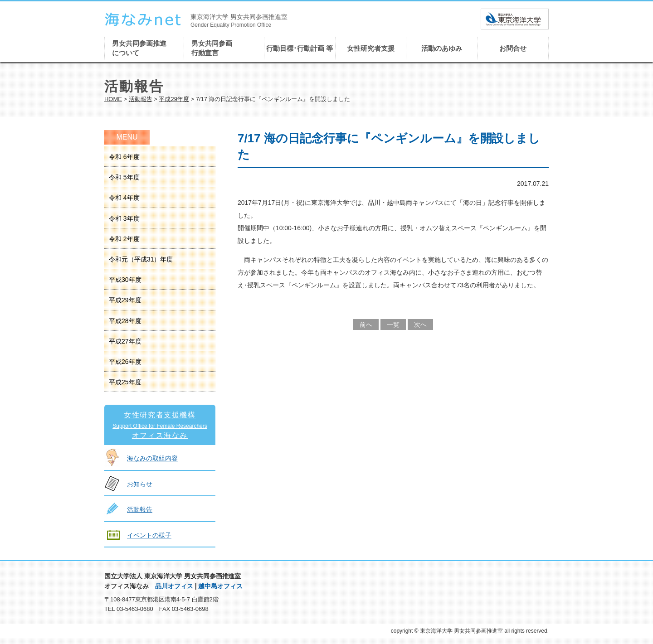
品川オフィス (174, 586)
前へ (366, 324)
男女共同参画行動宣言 (212, 48)
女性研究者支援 (371, 48)
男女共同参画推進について (139, 48)
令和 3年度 (124, 218)
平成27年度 (125, 341)
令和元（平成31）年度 (141, 259)
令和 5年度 (124, 177)
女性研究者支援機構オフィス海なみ (160, 425)
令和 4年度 (124, 198)
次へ (420, 324)
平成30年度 (125, 280)
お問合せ (513, 48)
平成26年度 (125, 362)
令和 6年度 (124, 157)
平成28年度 (125, 321)
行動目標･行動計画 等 (300, 48)
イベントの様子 (149, 535)
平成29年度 (174, 99)
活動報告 (141, 99)
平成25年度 (125, 382)
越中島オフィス (220, 586)
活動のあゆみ (442, 48)
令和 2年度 (124, 239)
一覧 (393, 324)
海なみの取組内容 (152, 458)
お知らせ (140, 484)
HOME (113, 99)
